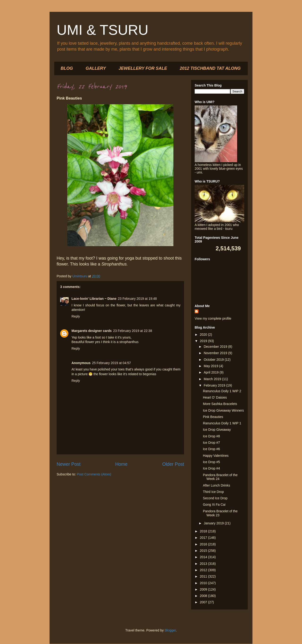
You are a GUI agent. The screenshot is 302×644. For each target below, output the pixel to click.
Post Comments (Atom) (94, 474)
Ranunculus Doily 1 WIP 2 (222, 391)
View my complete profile (213, 318)
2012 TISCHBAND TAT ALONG (210, 68)
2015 (204, 551)
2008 (204, 596)
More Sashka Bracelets (220, 404)
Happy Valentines (216, 456)
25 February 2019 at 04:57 (111, 363)
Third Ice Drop (213, 492)
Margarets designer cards (92, 331)
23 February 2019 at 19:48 (137, 299)
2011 (204, 576)
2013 (204, 564)
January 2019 (214, 523)
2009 (204, 589)
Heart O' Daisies (215, 397)
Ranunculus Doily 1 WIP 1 (222, 423)
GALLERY (96, 68)
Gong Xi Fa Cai (214, 505)
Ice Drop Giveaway (217, 430)
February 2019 (215, 385)
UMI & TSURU (103, 30)
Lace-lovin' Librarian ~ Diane (94, 299)
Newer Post (69, 464)
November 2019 (216, 353)
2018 (204, 531)
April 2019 (212, 372)
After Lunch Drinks (216, 485)
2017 (204, 538)
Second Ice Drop (215, 498)
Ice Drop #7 (211, 443)
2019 (204, 341)
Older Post (173, 464)
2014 (204, 557)
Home (121, 464)
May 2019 (211, 366)
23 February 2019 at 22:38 (132, 331)
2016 (204, 544)
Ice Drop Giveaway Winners (223, 410)
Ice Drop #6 (211, 449)
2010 (204, 583)
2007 (204, 602)
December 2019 (216, 347)
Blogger (170, 630)
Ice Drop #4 (211, 468)
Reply (76, 316)
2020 (204, 335)
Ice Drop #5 (211, 462)
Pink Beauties (213, 417)
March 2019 (213, 379)
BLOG (67, 68)
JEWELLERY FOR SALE (143, 68)
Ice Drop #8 (211, 436)
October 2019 (214, 360)
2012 (204, 570)
